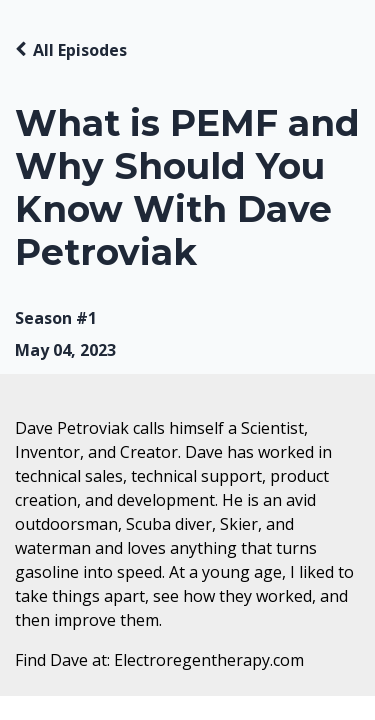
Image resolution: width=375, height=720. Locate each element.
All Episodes (80, 50)
